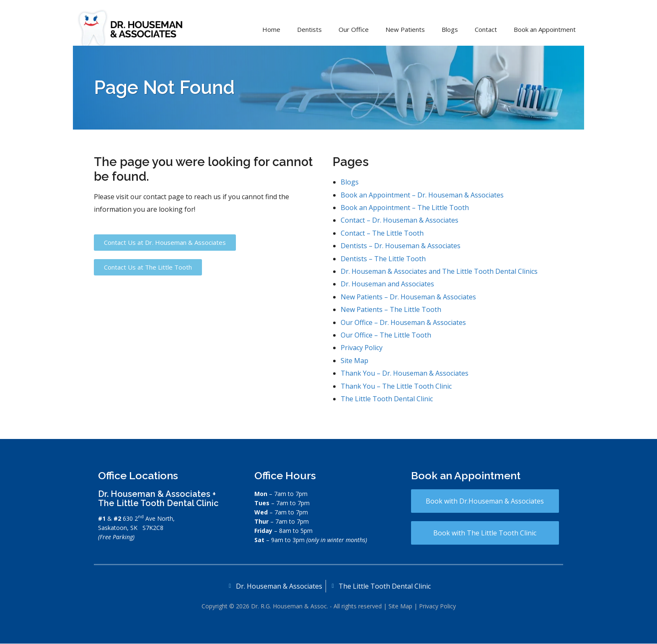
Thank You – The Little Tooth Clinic (396, 386)
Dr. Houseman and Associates (387, 284)
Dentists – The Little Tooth (383, 259)
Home (271, 29)
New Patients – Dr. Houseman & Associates (408, 297)
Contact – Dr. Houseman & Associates (400, 220)
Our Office (354, 29)
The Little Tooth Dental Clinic (387, 399)
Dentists (309, 29)
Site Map (354, 361)
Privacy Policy (362, 348)
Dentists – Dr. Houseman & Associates (401, 246)
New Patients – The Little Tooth (391, 309)
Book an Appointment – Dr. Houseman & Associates (422, 195)
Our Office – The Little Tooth (386, 335)
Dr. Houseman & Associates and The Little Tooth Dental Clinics (439, 271)
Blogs (450, 29)
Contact (486, 29)
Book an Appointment (545, 29)
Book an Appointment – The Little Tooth (405, 208)
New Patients (405, 29)
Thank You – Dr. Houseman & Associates (405, 373)
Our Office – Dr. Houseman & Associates (403, 322)
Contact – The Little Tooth (382, 233)
